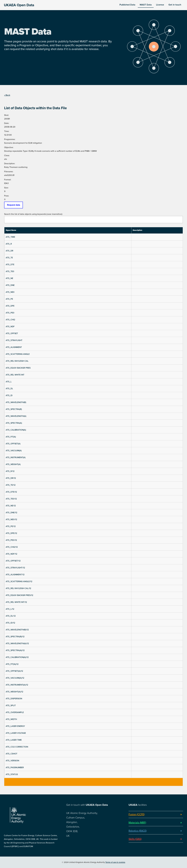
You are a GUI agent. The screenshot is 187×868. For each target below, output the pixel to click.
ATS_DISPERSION (14, 699)
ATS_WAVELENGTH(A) (16, 416)
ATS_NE (9, 278)
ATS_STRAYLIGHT (14, 340)
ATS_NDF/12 (11, 554)
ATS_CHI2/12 (12, 547)
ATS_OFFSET (12, 333)
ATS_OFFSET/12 (13, 561)
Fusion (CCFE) (137, 814)
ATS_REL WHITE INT (15, 375)
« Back (7, 95)
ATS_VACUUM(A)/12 (15, 678)
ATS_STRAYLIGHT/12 (15, 568)
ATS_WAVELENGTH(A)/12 (17, 643)
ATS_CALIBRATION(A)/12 (17, 657)
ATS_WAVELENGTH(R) (16, 402)
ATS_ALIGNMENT (14, 347)
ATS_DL (9, 389)
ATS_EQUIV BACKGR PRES (18, 368)
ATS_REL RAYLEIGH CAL (17, 361)
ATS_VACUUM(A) (14, 451)
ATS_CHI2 (10, 320)
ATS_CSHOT (11, 754)
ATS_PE (9, 299)
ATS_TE (9, 258)
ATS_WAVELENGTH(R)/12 (17, 630)
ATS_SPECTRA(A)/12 (15, 650)
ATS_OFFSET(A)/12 (14, 671)
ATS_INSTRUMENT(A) (16, 457)
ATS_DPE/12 (11, 533)
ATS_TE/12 (11, 485)
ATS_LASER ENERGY (15, 726)
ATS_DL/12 (11, 616)
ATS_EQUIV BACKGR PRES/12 (19, 595)
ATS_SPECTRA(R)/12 (15, 637)
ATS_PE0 (10, 313)
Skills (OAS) (135, 839)
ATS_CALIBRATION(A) (16, 430)
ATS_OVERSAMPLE (15, 712)
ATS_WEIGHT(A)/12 (14, 692)
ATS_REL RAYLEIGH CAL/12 (18, 588)
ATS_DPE (10, 306)
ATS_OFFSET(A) (13, 444)
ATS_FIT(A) (11, 437)
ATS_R (9, 244)
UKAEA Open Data (19, 5)
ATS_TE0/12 (11, 499)
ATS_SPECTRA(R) (14, 409)
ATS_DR (9, 251)
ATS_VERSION (12, 761)
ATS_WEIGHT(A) (13, 464)
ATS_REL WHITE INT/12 (16, 602)
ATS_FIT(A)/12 (12, 664)
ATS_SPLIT (11, 706)
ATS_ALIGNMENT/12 (15, 575)
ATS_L (9, 382)
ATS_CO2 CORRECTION (17, 747)
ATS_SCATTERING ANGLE (18, 354)
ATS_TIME (10, 237)
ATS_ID (9, 395)
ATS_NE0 (10, 292)
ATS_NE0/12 (11, 519)
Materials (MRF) (137, 823)
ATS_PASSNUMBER (15, 768)
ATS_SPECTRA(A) (14, 423)
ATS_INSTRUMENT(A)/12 (17, 685)
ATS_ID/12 (10, 623)
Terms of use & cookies (115, 862)
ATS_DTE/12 (11, 492)
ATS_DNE (10, 285)
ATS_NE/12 (11, 506)
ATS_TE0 (10, 271)
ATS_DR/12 (11, 478)
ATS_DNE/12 (11, 513)
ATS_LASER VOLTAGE (16, 733)
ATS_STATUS (12, 774)
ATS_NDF (10, 327)
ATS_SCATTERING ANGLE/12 (19, 581)
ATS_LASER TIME (14, 740)
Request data (14, 205)
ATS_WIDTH (11, 719)
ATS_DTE (10, 265)
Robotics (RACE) (138, 831)
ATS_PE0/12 (11, 540)
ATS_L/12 (10, 609)
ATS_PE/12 (11, 526)
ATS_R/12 (10, 471)
